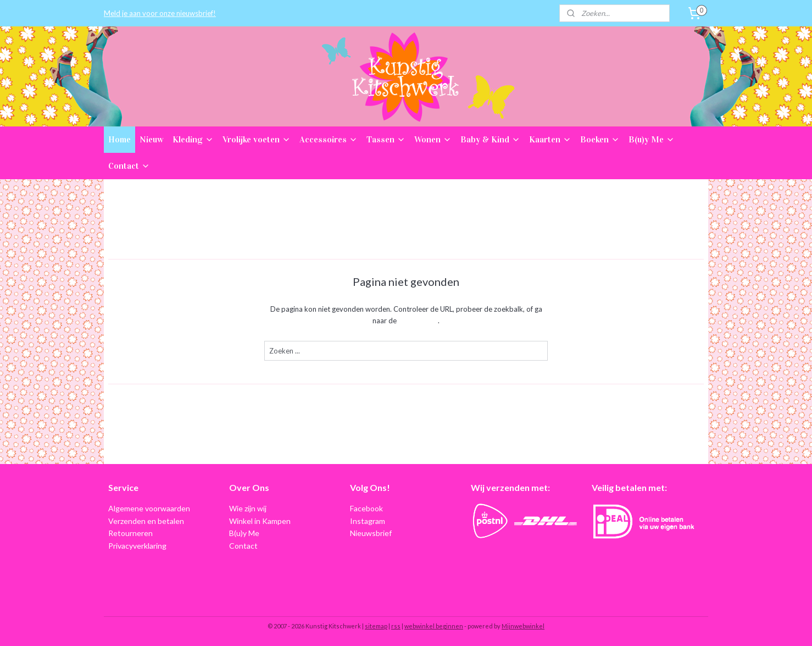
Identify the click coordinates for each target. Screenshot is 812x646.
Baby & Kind (490, 139)
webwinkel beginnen (434, 626)
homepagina (418, 321)
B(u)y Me (652, 139)
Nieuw (152, 139)
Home (119, 139)
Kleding (193, 139)
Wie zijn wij (248, 508)
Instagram (368, 521)
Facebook (366, 508)
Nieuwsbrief (371, 533)
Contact (129, 166)
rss (396, 626)
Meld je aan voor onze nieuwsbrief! (160, 13)
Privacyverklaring (137, 546)
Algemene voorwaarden (149, 508)
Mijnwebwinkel (523, 626)
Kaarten (550, 139)
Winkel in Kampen (260, 521)
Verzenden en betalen (146, 521)
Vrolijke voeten (257, 139)
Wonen (433, 139)
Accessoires (329, 139)
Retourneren (130, 533)
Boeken (600, 139)
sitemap (376, 626)
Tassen (386, 139)
